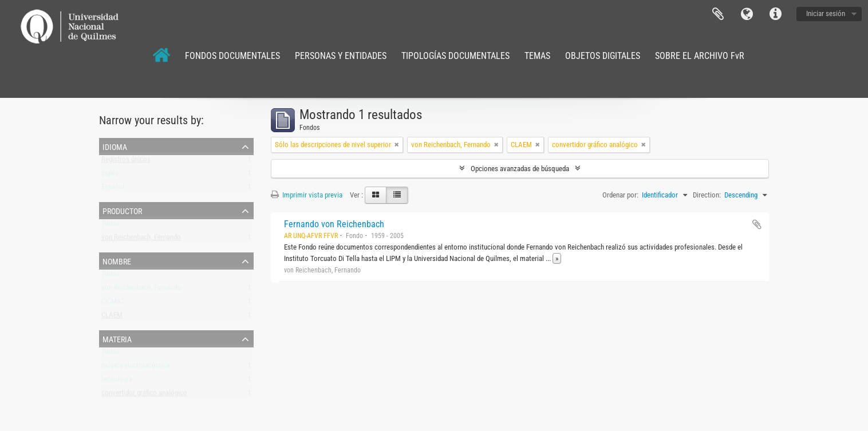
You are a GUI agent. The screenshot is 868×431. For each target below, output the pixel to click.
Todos (111, 226)
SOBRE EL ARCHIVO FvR (700, 56)
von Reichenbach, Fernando (141, 240)
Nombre (117, 260)
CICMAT (113, 304)
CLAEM (112, 317)
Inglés (110, 175)
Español (113, 189)
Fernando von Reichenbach (334, 224)
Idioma (747, 14)
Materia (117, 338)
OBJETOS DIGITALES (603, 56)
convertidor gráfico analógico (144, 395)
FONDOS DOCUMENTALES (232, 56)
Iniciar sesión (826, 13)
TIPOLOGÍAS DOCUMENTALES (455, 56)
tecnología (117, 381)
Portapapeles (718, 14)
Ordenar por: (620, 195)
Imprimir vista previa (307, 195)
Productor (122, 210)
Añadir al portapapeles (757, 224)
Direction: (707, 195)
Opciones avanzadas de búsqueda (520, 169)
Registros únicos (126, 162)
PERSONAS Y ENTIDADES (341, 56)
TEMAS (537, 56)
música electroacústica (135, 368)
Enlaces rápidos (775, 14)
